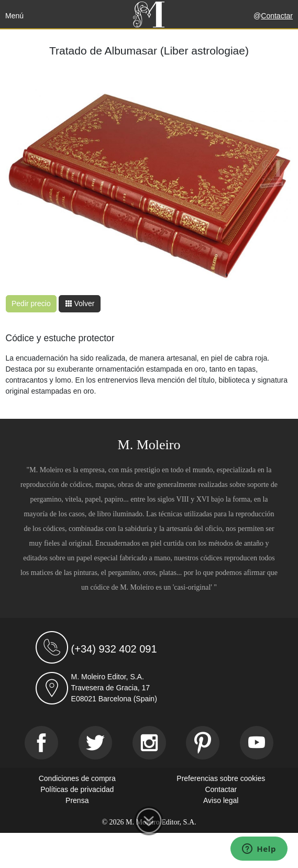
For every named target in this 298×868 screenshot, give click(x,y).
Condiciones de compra (77, 778)
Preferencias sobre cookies (221, 778)
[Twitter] (95, 743)
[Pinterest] (203, 743)
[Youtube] (257, 743)
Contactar (277, 16)
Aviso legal (221, 800)
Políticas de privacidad (77, 789)
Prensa (77, 800)
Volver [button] (80, 303)
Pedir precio (31, 303)
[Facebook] (41, 743)
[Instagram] (149, 743)
